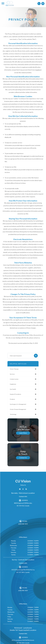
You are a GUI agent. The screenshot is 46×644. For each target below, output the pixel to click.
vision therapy (14, 369)
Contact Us (23, 458)
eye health (13, 389)
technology (13, 414)
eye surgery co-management (18, 404)
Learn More (23, 433)
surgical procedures (15, 394)
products (12, 399)
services (12, 374)
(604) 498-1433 (23, 590)
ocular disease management (18, 409)
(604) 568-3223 (23, 524)
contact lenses (14, 379)
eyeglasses (13, 384)
